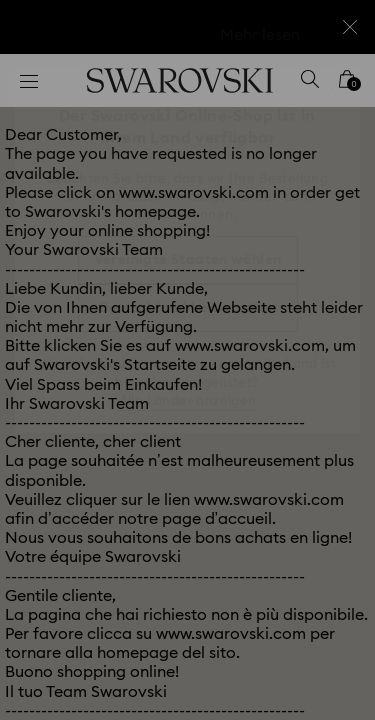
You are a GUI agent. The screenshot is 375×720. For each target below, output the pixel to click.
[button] (332, 90)
